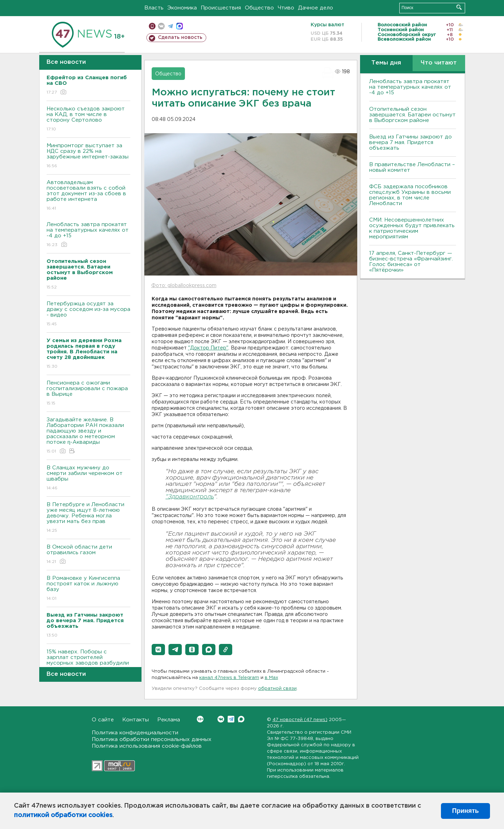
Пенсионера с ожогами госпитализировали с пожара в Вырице (88, 393)
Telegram (231, 719)
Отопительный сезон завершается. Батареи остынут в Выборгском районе (412, 115)
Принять (465, 811)
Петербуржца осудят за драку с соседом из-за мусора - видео (88, 314)
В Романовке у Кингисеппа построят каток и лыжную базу (88, 589)
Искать (459, 7)
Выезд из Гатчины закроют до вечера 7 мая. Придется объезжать (410, 142)
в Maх (271, 678)
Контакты (136, 720)
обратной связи (277, 689)
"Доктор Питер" (208, 348)
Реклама (169, 720)
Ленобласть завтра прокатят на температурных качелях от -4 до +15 (88, 235)
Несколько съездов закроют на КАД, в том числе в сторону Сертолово (88, 119)
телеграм (170, 26)
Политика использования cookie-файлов (147, 746)
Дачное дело (316, 8)
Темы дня (386, 63)
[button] (158, 650)
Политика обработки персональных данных (152, 739)
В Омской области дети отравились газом (88, 555)
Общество (259, 8)
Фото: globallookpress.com (184, 286)
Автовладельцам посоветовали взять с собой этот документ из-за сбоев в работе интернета (88, 196)
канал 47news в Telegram (229, 678)
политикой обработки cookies (63, 815)
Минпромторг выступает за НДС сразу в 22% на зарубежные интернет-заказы (88, 156)
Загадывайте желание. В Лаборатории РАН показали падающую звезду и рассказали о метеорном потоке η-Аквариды (88, 436)
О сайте (103, 720)
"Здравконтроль (190, 497)
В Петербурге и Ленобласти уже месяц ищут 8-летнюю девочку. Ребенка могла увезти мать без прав (88, 518)
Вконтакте (200, 719)
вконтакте (161, 26)
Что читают (439, 63)
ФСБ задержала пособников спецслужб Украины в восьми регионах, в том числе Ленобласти (410, 195)
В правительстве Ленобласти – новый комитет (412, 167)
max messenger (179, 26)
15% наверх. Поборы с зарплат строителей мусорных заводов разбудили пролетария (88, 665)
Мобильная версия (152, 26)
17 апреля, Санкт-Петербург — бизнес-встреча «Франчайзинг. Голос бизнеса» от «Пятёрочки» (411, 262)
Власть (154, 8)
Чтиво (286, 8)
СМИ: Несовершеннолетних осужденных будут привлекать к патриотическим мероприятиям (412, 228)
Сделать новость (180, 38)
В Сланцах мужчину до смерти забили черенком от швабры (88, 478)
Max (241, 719)
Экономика (182, 8)
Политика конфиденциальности (135, 733)
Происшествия (221, 8)
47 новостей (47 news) (300, 720)
